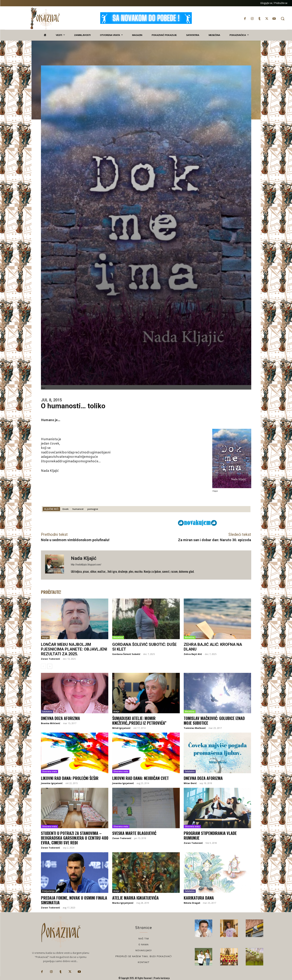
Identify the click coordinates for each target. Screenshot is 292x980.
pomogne (93, 509)
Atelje (116, 711)
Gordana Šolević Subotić (126, 654)
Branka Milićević (51, 723)
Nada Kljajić (84, 558)
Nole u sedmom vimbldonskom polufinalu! (75, 540)
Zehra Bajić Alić (193, 654)
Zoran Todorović (51, 659)
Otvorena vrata (50, 771)
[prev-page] (43, 666)
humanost (78, 509)
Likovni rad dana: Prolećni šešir (70, 778)
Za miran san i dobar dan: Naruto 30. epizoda (215, 540)
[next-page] (50, 666)
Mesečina (118, 637)
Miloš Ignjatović (121, 728)
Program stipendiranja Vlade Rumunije (210, 835)
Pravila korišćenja (162, 978)
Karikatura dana (199, 898)
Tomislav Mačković (195, 728)
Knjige (45, 637)
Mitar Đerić (190, 783)
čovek (65, 509)
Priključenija (48, 891)
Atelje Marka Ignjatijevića (135, 898)
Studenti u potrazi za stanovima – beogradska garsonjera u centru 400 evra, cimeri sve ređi (75, 838)
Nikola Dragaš (192, 903)
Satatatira (47, 711)
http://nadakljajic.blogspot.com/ (86, 564)
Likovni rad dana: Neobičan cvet (140, 778)
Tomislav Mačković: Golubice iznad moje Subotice (214, 721)
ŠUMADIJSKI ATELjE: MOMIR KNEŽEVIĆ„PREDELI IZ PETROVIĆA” (139, 721)
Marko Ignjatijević (123, 903)
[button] (283, 19)
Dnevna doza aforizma (60, 718)
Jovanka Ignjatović (52, 783)
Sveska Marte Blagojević (134, 833)
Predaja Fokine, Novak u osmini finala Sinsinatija (74, 900)
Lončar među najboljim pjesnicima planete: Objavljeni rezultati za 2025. (74, 649)
